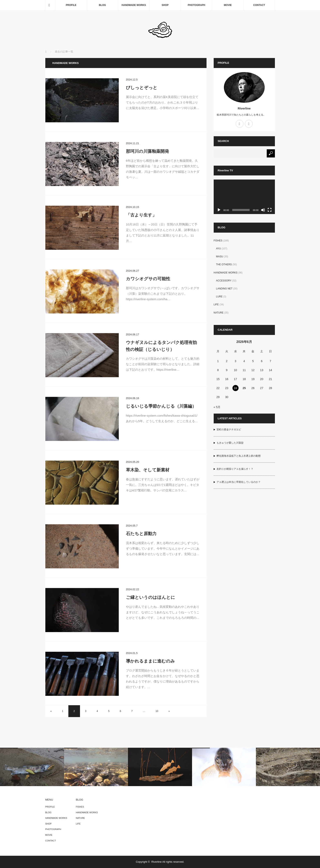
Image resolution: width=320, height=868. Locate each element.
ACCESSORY (224, 281)
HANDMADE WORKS (134, 5)
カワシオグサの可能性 (148, 279)
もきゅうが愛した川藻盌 (230, 443)
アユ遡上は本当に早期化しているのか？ (239, 482)
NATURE (219, 313)
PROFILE (71, 5)
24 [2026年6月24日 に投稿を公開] (236, 388)
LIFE (216, 305)
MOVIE (228, 5)
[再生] (219, 210)
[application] (244, 197)
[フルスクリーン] (270, 210)
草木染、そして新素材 (148, 470)
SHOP (165, 5)
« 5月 (217, 407)
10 (157, 711)
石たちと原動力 (141, 534)
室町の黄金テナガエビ (229, 430)
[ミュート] (263, 210)
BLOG (103, 5)
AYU (219, 249)
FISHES (218, 241)
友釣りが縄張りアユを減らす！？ (235, 469)
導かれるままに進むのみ (150, 661)
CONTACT (259, 5)
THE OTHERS (224, 264)
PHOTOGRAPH (197, 5)
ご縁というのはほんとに (151, 597)
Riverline (244, 108)
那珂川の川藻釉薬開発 (147, 151)
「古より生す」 (141, 215)
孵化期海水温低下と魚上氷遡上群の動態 (239, 456)
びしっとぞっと (142, 88)
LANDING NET (224, 289)
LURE (219, 297)
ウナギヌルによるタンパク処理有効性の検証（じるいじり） (161, 346)
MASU (220, 257)
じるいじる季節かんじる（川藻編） (161, 406)
